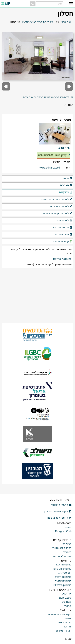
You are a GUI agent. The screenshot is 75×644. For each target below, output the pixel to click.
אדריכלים (67, 594)
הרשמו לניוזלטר (61, 505)
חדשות (67, 178)
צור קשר (67, 627)
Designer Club (63, 531)
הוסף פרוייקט (62, 259)
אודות (68, 618)
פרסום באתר (65, 622)
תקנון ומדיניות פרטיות (60, 614)
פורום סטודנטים (63, 577)
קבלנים (67, 606)
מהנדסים (67, 602)
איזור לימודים (64, 234)
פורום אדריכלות (63, 565)
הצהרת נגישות (64, 631)
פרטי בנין (67, 544)
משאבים (67, 552)
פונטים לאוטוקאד (62, 556)
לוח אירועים (64, 220)
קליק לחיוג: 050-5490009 (54, 155)
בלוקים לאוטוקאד (62, 548)
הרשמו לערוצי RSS (59, 518)
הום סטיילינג (65, 573)
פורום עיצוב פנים (62, 569)
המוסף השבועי (63, 227)
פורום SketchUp (62, 585)
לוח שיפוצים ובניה (61, 206)
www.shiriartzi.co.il (50, 168)
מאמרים (66, 185)
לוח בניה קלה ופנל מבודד (57, 213)
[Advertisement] (37, 296)
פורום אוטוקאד (63, 581)
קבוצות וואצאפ (63, 242)
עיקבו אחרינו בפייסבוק (58, 511)
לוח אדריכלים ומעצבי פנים (57, 199)
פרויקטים (66, 192)
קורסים (68, 527)
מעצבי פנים (65, 598)
